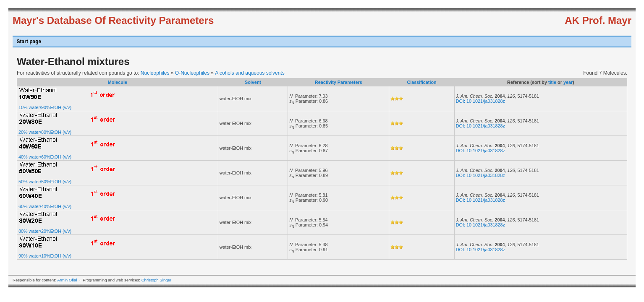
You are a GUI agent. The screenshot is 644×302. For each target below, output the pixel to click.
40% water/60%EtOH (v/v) (45, 157)
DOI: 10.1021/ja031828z (480, 101)
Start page (29, 42)
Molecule (118, 82)
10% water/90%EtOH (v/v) (45, 107)
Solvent (253, 82)
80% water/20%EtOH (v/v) (45, 231)
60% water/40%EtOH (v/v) (45, 206)
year (568, 82)
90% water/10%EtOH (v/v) (45, 256)
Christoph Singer (156, 280)
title (552, 82)
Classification (421, 82)
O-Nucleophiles (192, 73)
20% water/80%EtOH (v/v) (45, 132)
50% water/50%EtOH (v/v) (45, 182)
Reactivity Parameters (339, 82)
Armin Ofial (67, 280)
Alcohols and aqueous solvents (250, 73)
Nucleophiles (155, 73)
